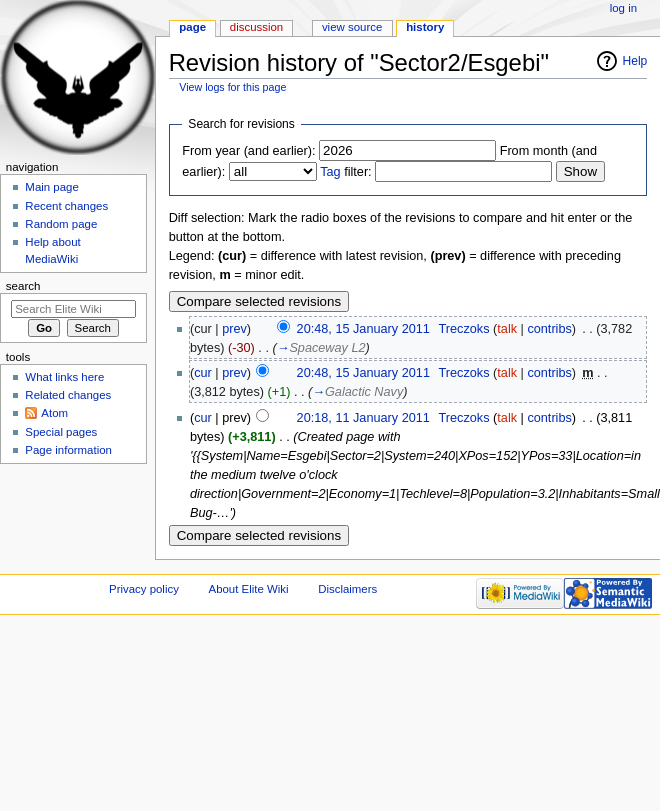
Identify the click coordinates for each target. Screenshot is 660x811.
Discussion (256, 27)
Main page (52, 187)
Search (23, 286)
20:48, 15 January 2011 (363, 329)
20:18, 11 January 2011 (363, 418)
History (425, 27)
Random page (61, 224)
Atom (54, 413)
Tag (330, 172)
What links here (64, 377)
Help (635, 61)
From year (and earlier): (248, 151)
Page (192, 27)
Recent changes (66, 206)
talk (507, 329)
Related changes (68, 395)
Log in (623, 8)
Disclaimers (347, 589)
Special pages (61, 432)
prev (234, 329)
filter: (346, 172)
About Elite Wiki (249, 589)
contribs (549, 329)
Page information (68, 450)
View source (352, 27)
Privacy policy (144, 589)
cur (203, 373)
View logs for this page (232, 87)
